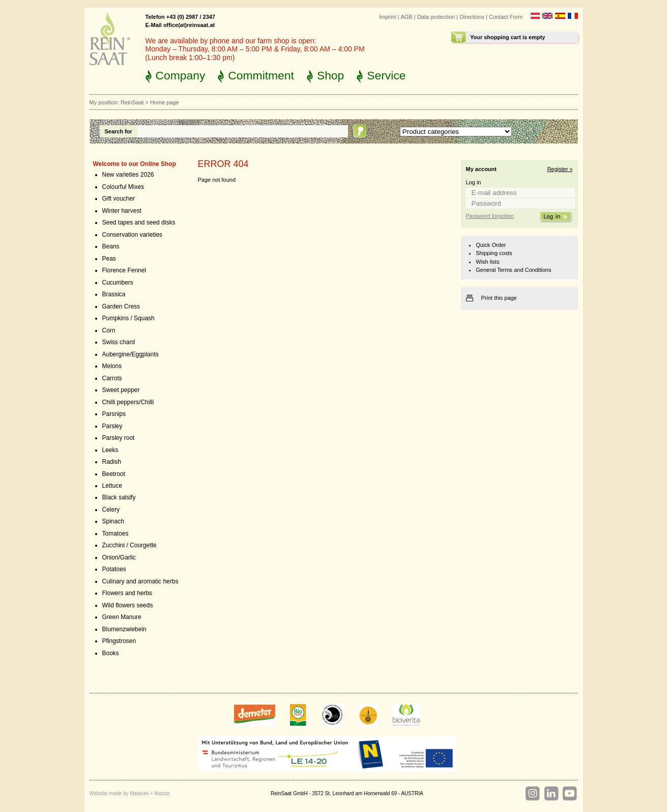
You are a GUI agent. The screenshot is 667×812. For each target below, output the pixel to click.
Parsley (112, 426)
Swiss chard (119, 342)
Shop (330, 75)
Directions (472, 17)
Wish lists (487, 262)
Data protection (436, 17)
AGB (407, 17)
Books (111, 653)
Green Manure (122, 617)
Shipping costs (494, 253)
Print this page (499, 298)
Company (181, 75)
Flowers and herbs (127, 593)
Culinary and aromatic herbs (140, 581)
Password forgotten (490, 216)
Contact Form (506, 17)
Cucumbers (118, 283)
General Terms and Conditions (513, 270)
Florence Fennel (124, 270)
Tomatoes (115, 534)
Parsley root (119, 438)
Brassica (114, 294)
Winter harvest (122, 211)
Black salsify (119, 497)
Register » (560, 169)
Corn (109, 330)
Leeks (110, 450)
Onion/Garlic (119, 557)
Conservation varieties (133, 235)
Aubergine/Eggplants (130, 354)
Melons (112, 366)
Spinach (113, 521)
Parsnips (114, 414)
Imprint (388, 17)
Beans (111, 246)
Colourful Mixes (123, 187)
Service (386, 75)
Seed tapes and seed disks (139, 222)
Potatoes (114, 569)
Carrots (112, 378)
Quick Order (491, 245)
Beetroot (114, 474)
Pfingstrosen (119, 641)
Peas (109, 259)
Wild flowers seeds (128, 605)
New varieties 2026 (128, 175)
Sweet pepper (121, 390)
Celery (111, 510)
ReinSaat (132, 102)
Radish (112, 462)
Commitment (261, 75)
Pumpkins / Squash (128, 318)
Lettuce (112, 486)
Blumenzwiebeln (124, 629)
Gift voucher (119, 199)
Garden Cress (121, 306)
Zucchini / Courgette (129, 545)
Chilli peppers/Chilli (128, 402)
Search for (119, 131)
